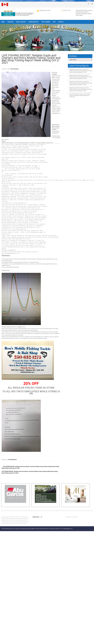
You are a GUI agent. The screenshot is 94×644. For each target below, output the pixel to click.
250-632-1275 (67, 10)
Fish (54, 22)
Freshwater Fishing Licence (84, 10)
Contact (61, 22)
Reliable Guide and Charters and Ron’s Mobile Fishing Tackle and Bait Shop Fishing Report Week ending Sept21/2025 (81, 71)
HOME (3, 22)
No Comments (15, 69)
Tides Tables (79, 15)
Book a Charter (21, 22)
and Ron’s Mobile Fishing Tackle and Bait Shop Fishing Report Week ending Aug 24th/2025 (80, 95)
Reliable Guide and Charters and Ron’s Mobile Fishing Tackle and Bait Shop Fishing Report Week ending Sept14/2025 (81, 77)
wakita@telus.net (45, 10)
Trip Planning (46, 22)
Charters (10, 22)
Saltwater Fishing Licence (83, 14)
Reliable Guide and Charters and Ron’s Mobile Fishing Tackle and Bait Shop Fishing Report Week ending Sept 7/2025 (81, 83)
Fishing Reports (34, 22)
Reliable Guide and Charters (13, 529)
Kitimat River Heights (82, 12)
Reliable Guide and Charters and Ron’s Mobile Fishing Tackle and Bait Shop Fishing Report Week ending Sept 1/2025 (81, 89)
